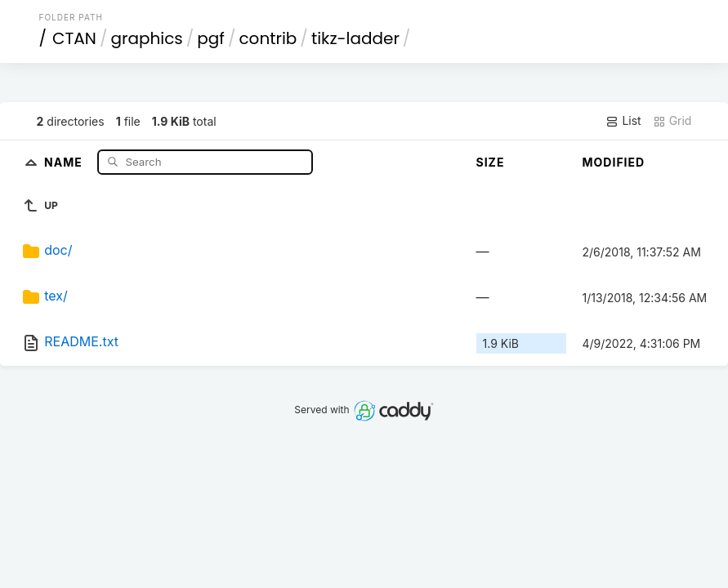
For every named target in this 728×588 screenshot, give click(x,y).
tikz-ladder (355, 38)
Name (65, 161)
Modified (614, 162)
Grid (672, 121)
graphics (146, 38)
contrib (268, 38)
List (623, 121)
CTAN (74, 38)
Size (491, 162)
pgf (211, 38)
